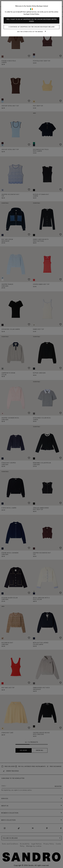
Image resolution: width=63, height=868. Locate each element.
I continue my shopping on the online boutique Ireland (31, 27)
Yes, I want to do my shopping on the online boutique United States (32, 20)
